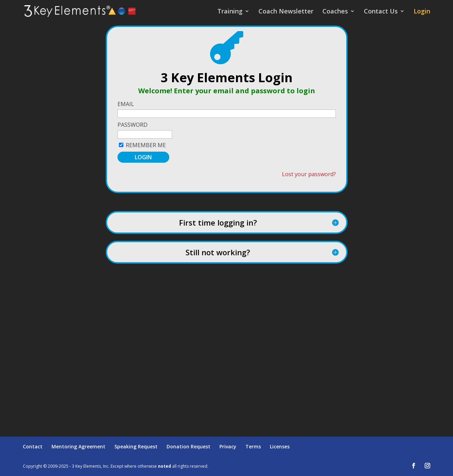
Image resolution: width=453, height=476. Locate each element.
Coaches (335, 12)
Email (126, 104)
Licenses (280, 446)
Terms (253, 446)
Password (133, 125)
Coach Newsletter (286, 12)
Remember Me (146, 145)
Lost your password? (309, 174)
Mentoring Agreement (78, 446)
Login (422, 12)
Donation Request (188, 446)
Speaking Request (136, 446)
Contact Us (381, 12)
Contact (33, 446)
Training (230, 12)
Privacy (228, 446)
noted (164, 466)
